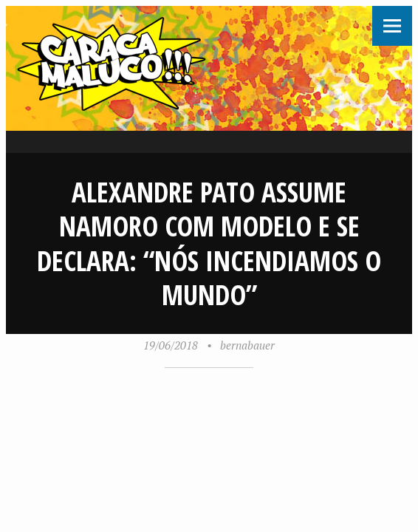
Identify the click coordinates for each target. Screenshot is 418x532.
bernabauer (247, 345)
